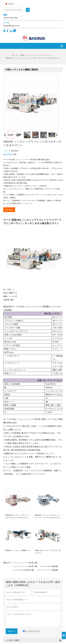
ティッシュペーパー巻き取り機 (25, 563)
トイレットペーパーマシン (39, 55)
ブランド (7, 151)
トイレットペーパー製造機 (47, 570)
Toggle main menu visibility (62, 45)
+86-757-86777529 (11, 18)
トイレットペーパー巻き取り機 (25, 566)
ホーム (15, 55)
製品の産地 (8, 154)
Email (9, 210)
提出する (12, 631)
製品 (23, 55)
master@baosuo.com (11, 26)
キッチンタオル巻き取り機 (23, 570)
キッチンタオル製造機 (49, 566)
